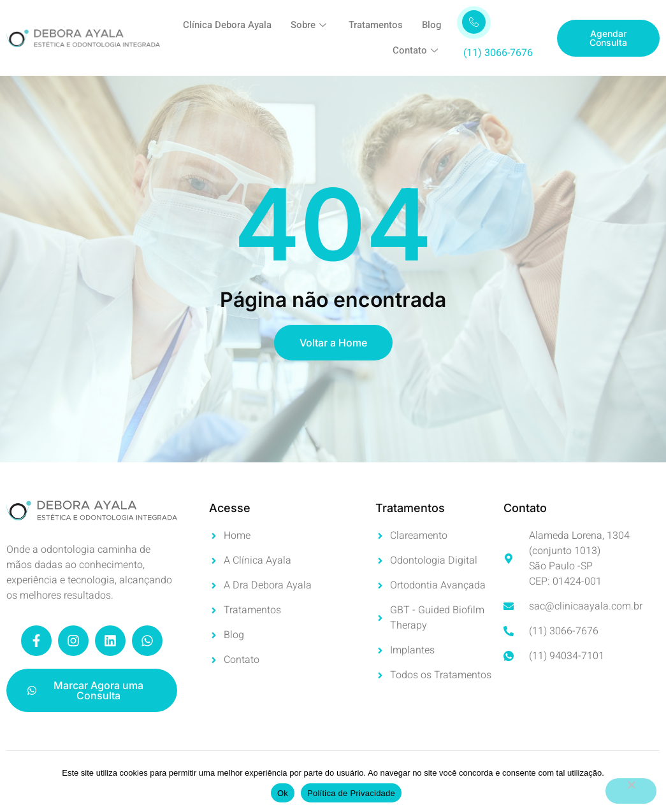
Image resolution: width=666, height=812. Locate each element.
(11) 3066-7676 (498, 53)
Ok (283, 793)
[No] (631, 791)
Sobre (310, 25)
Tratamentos (376, 25)
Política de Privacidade (351, 793)
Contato (417, 51)
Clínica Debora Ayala (227, 25)
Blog (431, 25)
